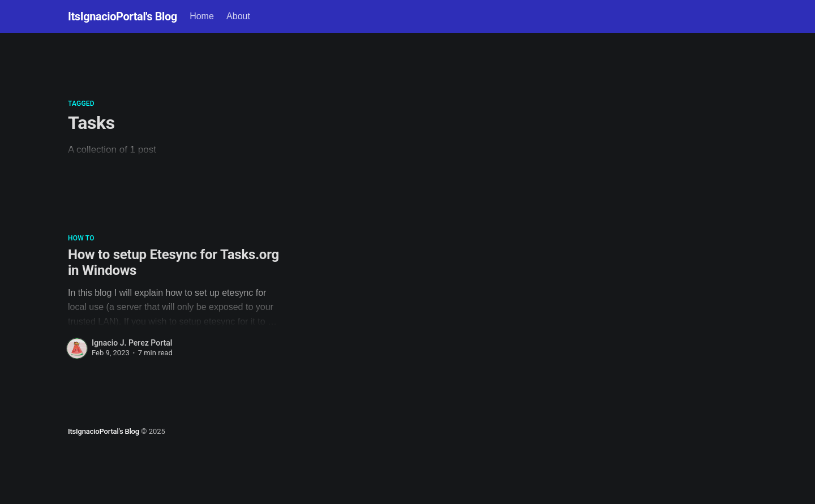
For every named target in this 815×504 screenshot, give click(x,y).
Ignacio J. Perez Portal (132, 343)
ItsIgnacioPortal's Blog (123, 16)
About (238, 16)
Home (202, 16)
